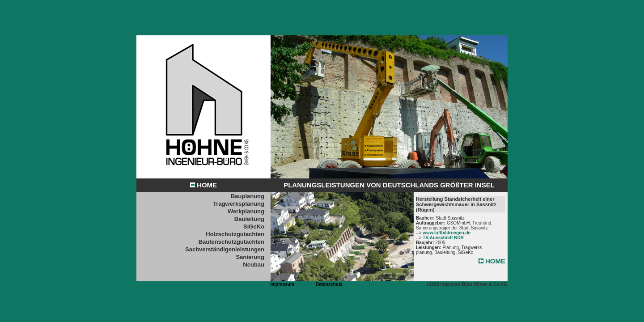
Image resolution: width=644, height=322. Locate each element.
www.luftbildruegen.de (447, 233)
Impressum (282, 284)
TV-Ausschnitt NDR (443, 238)
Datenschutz (329, 284)
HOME (203, 185)
